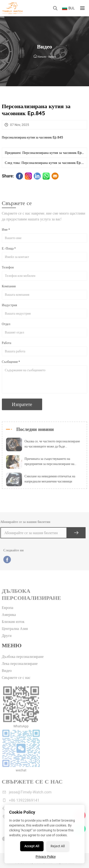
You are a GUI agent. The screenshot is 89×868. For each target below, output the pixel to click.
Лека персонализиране (20, 668)
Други (7, 640)
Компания (9, 288)
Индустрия (9, 307)
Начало (42, 57)
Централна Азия (15, 633)
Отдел (6, 326)
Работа (7, 345)
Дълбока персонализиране (23, 661)
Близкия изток (13, 626)
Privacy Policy (46, 857)
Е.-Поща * (9, 251)
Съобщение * (11, 364)
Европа (8, 612)
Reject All (58, 846)
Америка (9, 619)
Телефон (8, 270)
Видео (52, 57)
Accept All (32, 846)
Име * (6, 232)
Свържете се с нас (16, 682)
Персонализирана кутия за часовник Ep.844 (55, 153)
